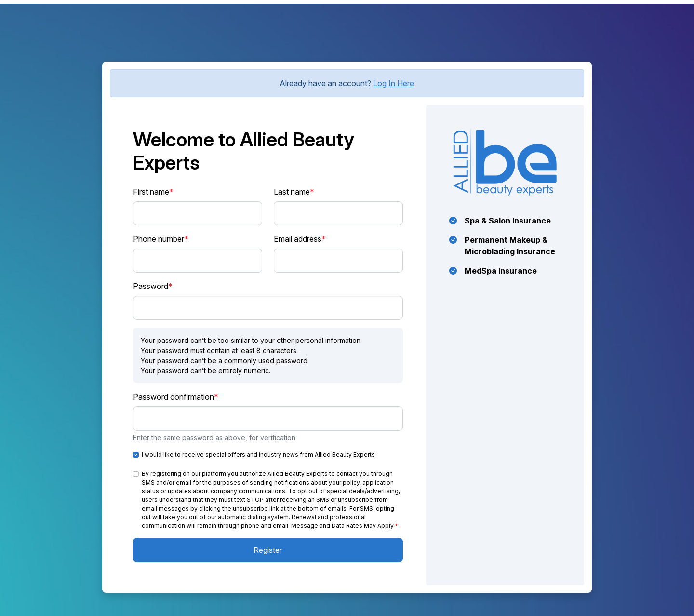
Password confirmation (176, 397)
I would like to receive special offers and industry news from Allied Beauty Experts (258, 454)
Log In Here (394, 83)
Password (153, 286)
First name (153, 192)
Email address (300, 239)
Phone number (161, 239)
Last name (294, 192)
